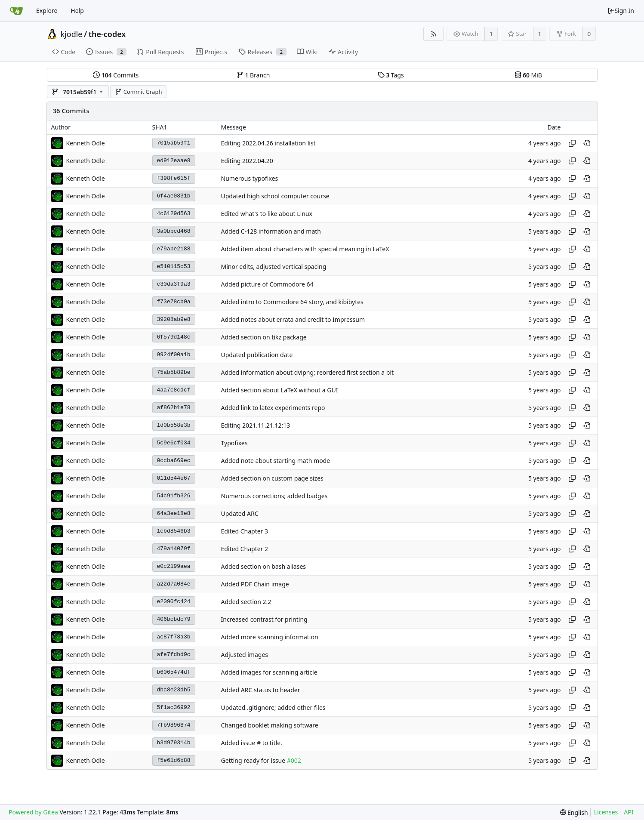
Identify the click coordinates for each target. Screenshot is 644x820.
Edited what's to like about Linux (267, 214)
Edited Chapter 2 (245, 549)
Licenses (606, 812)
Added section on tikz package (264, 337)
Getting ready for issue (254, 760)
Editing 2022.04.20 (247, 161)
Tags (391, 75)
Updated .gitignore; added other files (273, 707)
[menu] (574, 812)
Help (77, 11)
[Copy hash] (572, 143)
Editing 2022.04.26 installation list (268, 143)
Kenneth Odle (86, 143)
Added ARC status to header (261, 690)
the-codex (107, 34)
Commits (116, 75)
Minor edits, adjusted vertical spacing (274, 267)
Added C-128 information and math (271, 231)
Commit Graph (138, 92)
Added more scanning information (270, 637)
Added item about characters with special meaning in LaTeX (305, 249)
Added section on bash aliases (264, 566)
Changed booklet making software (270, 725)
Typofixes (234, 443)
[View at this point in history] (587, 143)
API (629, 812)
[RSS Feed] (433, 34)
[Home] (16, 11)
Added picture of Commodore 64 (267, 284)
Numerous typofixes (250, 178)
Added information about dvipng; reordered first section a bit (308, 372)
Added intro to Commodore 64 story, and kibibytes (292, 302)
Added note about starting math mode (276, 461)
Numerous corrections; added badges (274, 496)
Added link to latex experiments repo (273, 408)
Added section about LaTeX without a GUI (280, 390)
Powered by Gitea (33, 812)
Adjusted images (245, 655)
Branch (253, 75)
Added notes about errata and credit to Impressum (293, 319)
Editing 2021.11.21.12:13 (256, 425)
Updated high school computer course (275, 196)
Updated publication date (257, 355)
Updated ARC (240, 513)
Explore (47, 11)
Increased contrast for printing (264, 619)
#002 (294, 760)
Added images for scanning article (269, 672)
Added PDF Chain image (255, 584)
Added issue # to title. (252, 743)
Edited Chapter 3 (245, 531)
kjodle (72, 34)
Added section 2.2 (246, 602)
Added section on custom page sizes (272, 478)
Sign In (621, 11)
